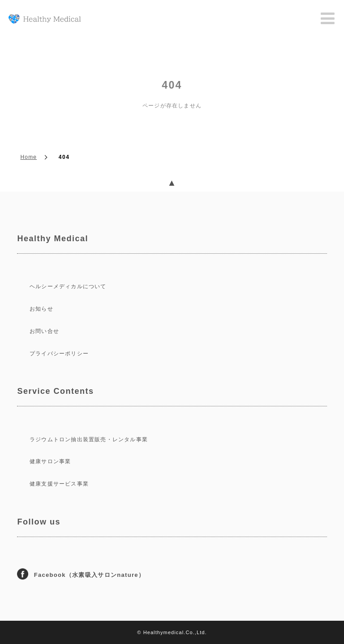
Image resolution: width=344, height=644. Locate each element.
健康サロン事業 (50, 461)
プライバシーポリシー (59, 354)
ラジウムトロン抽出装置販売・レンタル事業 (89, 439)
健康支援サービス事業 (59, 484)
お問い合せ (44, 331)
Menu (328, 19)
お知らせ (41, 309)
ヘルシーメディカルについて (68, 286)
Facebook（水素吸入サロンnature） (87, 575)
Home (28, 157)
